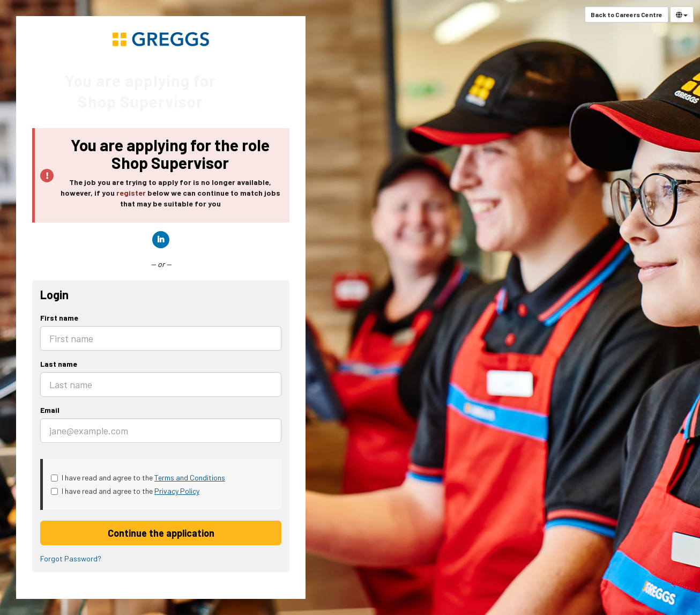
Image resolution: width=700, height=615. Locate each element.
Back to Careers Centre (627, 14)
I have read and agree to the (138, 477)
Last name (59, 364)
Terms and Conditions (190, 477)
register (131, 193)
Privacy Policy (177, 491)
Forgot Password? (71, 558)
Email (50, 410)
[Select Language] (682, 14)
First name (59, 318)
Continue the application (161, 533)
